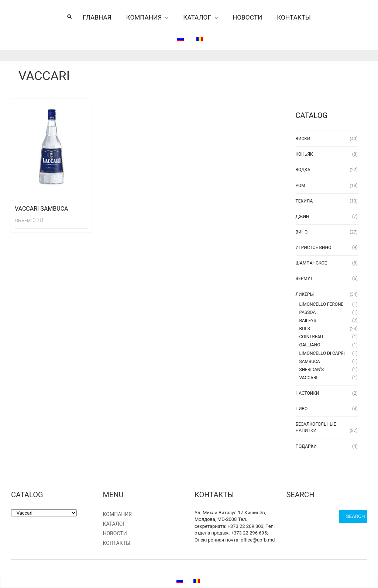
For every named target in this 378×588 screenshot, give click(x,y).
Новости (247, 17)
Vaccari (308, 378)
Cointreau (311, 337)
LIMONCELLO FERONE (322, 304)
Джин (303, 217)
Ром (300, 186)
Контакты (294, 17)
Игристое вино (314, 248)
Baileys (308, 321)
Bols (305, 329)
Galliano (310, 345)
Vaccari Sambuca (42, 209)
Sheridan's (312, 370)
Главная (97, 17)
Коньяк (304, 154)
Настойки (307, 393)
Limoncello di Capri (322, 353)
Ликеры (305, 294)
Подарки (306, 446)
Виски (303, 139)
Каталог (197, 17)
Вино (302, 232)
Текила (304, 201)
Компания (144, 17)
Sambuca (310, 362)
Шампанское (311, 263)
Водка (303, 170)
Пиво (302, 409)
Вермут (304, 279)
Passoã (308, 312)
